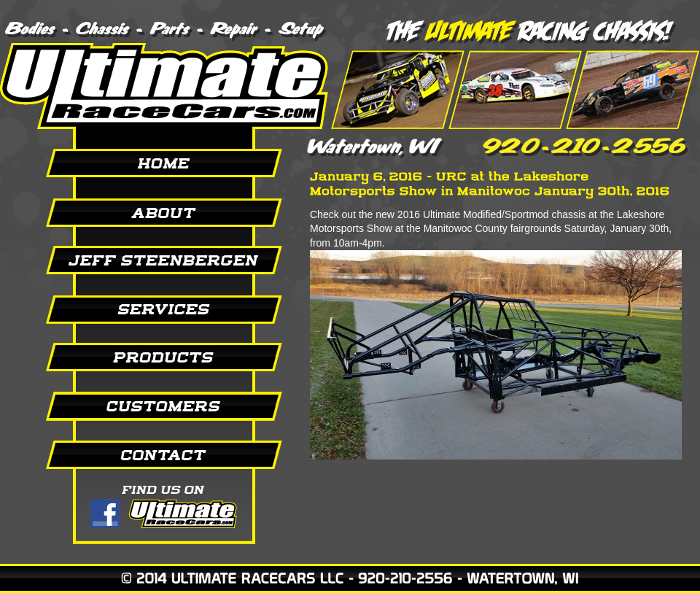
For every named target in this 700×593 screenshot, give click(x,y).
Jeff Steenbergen (146, 260)
